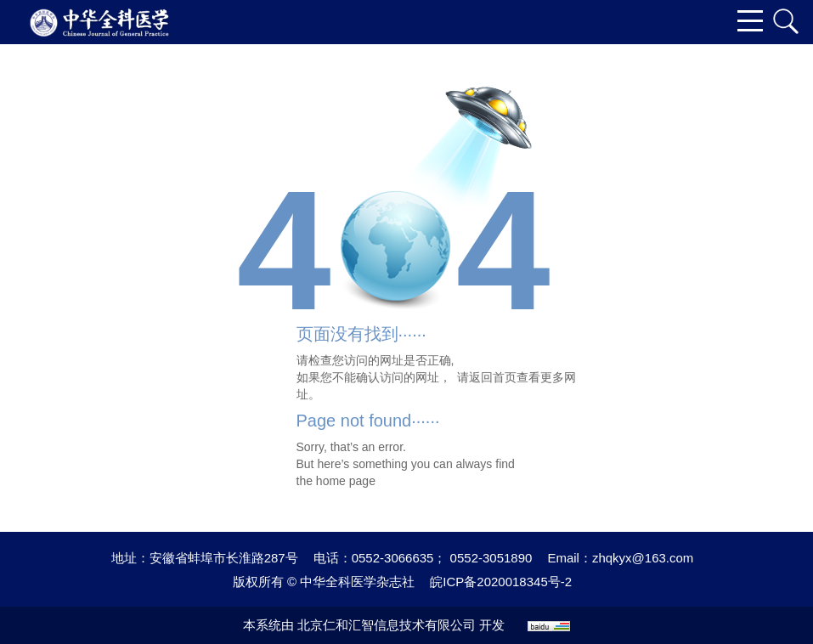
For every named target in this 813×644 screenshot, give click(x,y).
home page (346, 481)
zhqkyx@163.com (643, 558)
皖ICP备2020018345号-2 (501, 582)
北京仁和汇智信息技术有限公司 (387, 625)
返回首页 (493, 377)
